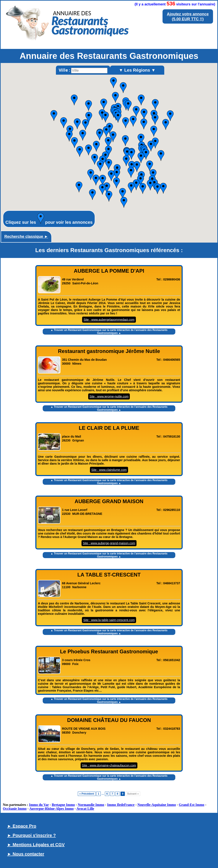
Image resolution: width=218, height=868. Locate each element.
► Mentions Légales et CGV (36, 845)
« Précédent (87, 794)
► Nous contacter (26, 854)
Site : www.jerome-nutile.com (109, 396)
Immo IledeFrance (121, 805)
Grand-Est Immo (192, 805)
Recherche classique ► (26, 237)
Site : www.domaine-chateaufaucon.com (109, 765)
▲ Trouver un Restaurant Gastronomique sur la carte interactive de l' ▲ (109, 332)
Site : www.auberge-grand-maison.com (109, 543)
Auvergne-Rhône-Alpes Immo (51, 809)
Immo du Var (39, 805)
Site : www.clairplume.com (109, 470)
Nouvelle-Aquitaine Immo (157, 805)
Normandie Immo (91, 805)
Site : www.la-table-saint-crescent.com (109, 620)
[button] (141, 100)
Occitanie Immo (15, 809)
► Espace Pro (22, 826)
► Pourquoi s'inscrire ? (32, 835)
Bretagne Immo (63, 805)
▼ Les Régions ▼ (137, 70)
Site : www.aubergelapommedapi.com (109, 320)
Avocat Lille (85, 809)
